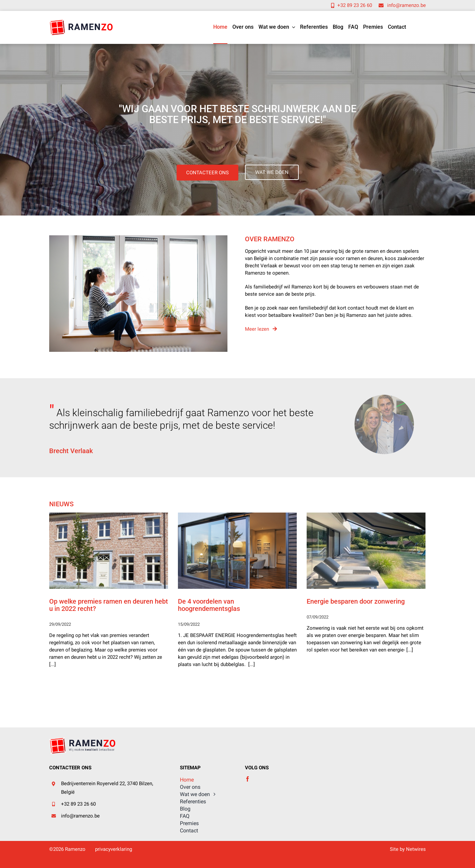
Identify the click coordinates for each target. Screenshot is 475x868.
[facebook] (248, 779)
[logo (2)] (81, 21)
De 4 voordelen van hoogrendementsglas (209, 605)
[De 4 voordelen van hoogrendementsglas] (237, 551)
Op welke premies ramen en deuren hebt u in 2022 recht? (109, 605)
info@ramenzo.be (80, 816)
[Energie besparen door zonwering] (366, 551)
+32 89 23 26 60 (78, 804)
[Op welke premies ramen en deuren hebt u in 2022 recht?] (109, 551)
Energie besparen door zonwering (356, 601)
